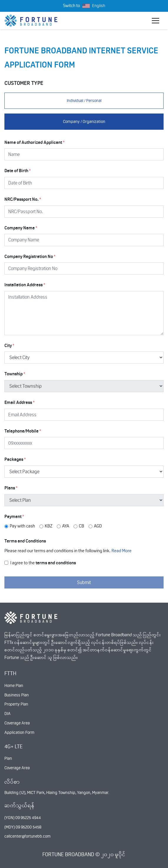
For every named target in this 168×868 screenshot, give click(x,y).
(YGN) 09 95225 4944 (23, 818)
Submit (84, 582)
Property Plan (16, 704)
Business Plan (17, 695)
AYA (66, 526)
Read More (122, 551)
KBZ (49, 526)
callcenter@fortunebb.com (28, 836)
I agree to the (43, 563)
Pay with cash (22, 526)
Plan (8, 758)
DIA (8, 714)
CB (81, 526)
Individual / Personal (84, 101)
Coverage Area (17, 723)
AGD (98, 526)
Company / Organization (84, 121)
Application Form (19, 732)
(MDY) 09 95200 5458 (23, 827)
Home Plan (14, 685)
